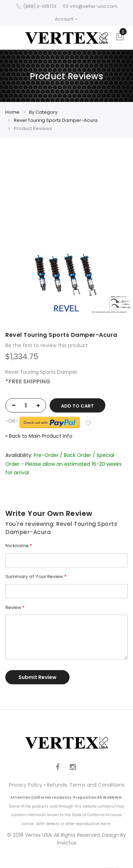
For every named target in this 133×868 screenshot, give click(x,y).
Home (12, 112)
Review (13, 607)
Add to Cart (77, 406)
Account (66, 19)
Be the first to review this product (47, 345)
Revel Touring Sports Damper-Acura (56, 120)
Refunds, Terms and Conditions (86, 785)
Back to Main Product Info (39, 436)
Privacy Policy (26, 785)
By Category (43, 112)
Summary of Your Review (34, 576)
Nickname (17, 546)
